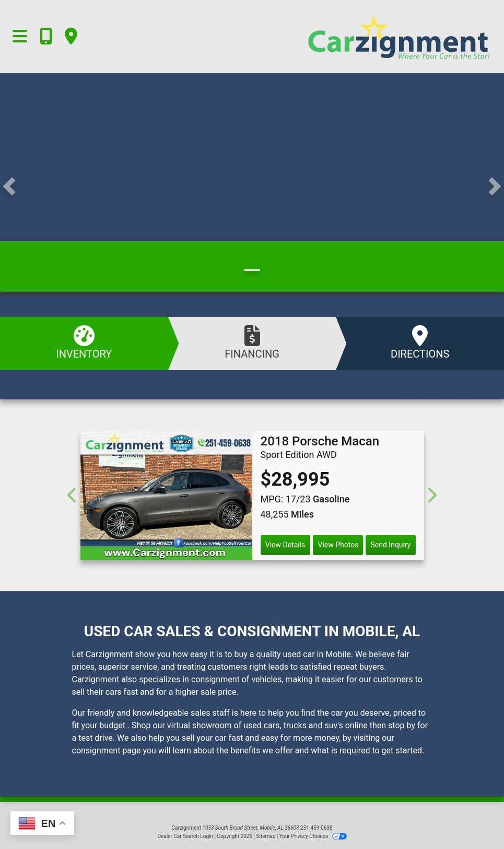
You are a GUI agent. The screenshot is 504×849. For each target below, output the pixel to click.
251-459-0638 (317, 828)
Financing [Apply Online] (252, 343)
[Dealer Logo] (352, 37)
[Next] (432, 495)
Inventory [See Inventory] (84, 343)
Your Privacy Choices (313, 836)
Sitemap (266, 836)
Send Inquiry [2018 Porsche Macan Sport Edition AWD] (391, 545)
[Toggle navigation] (20, 37)
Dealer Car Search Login (185, 836)
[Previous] (73, 495)
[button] (9, 187)
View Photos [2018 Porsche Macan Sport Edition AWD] (338, 545)
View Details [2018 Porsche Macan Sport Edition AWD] (285, 545)
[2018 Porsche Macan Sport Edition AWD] (166, 495)
